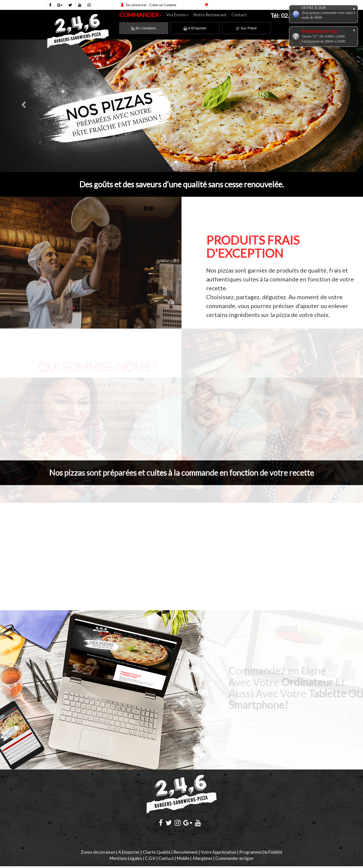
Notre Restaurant (210, 15)
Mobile (183, 858)
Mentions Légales (126, 858)
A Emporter (195, 28)
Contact (239, 15)
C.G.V (150, 858)
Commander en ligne (234, 858)
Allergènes (202, 858)
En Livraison (144, 28)
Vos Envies (177, 15)
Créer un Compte (163, 5)
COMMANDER (140, 15)
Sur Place (246, 28)
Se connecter (136, 5)
